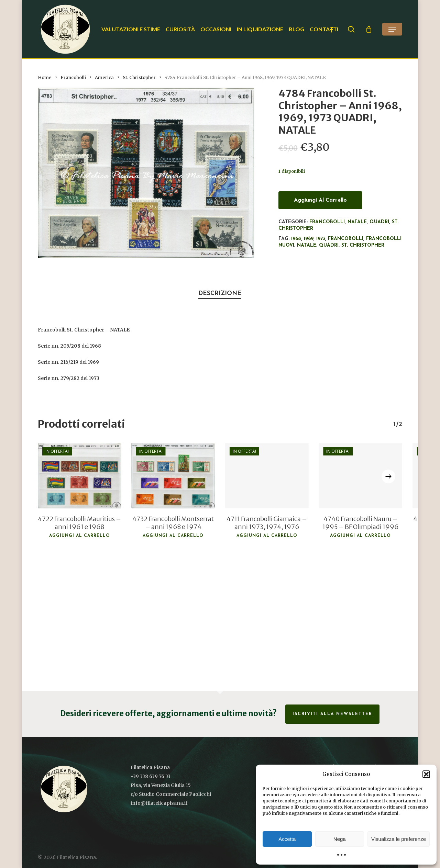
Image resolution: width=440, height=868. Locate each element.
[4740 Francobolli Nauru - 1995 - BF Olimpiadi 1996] (360, 476)
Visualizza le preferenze (399, 839)
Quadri (379, 222)
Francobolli (73, 77)
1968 (296, 239)
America (104, 77)
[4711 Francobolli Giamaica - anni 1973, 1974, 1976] (267, 476)
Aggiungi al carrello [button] (80, 536)
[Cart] (369, 29)
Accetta (287, 839)
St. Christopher (139, 77)
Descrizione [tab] (220, 294)
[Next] (388, 476)
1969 (309, 239)
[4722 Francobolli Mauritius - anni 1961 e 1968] (79, 476)
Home (45, 77)
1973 (321, 239)
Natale (357, 222)
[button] (426, 774)
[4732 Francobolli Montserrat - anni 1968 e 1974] (173, 476)
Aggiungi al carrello (320, 200)
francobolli (346, 239)
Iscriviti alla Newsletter (332, 714)
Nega (340, 839)
